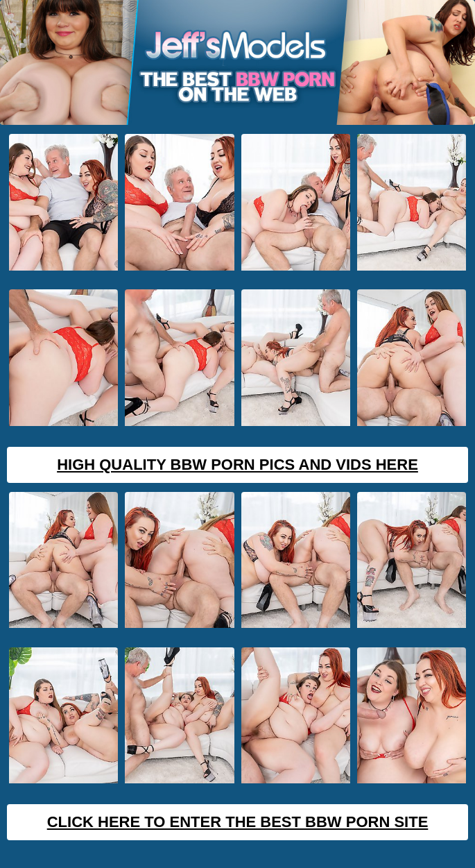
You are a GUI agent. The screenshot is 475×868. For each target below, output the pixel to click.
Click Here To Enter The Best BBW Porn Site (238, 822)
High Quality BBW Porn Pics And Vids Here (237, 465)
